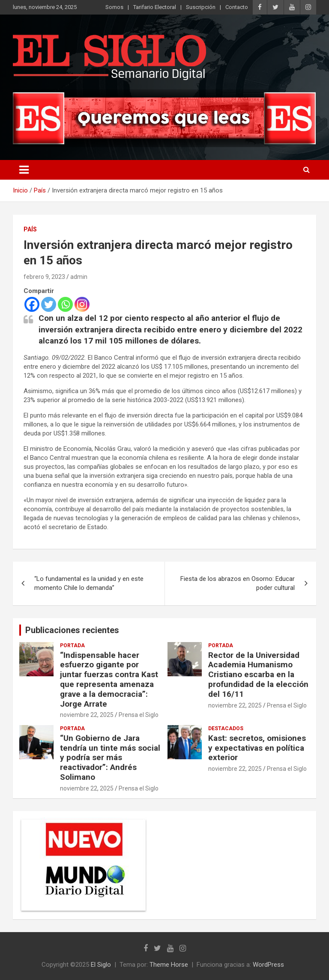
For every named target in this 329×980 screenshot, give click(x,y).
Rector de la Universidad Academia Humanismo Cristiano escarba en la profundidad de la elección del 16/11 (258, 675)
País (30, 229)
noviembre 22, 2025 (87, 715)
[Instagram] (82, 304)
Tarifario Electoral (155, 7)
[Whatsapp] (65, 304)
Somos (114, 7)
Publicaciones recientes (72, 630)
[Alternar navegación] (24, 170)
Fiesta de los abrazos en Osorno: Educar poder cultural (238, 583)
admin (79, 277)
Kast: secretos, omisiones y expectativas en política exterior (257, 748)
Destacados (226, 728)
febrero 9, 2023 (44, 277)
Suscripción (201, 7)
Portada (72, 645)
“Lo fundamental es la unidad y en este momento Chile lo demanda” (89, 583)
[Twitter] (49, 304)
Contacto (237, 7)
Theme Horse (169, 965)
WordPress (268, 965)
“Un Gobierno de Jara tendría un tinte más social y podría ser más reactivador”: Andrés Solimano (110, 758)
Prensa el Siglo (139, 715)
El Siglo (101, 965)
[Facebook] (32, 304)
